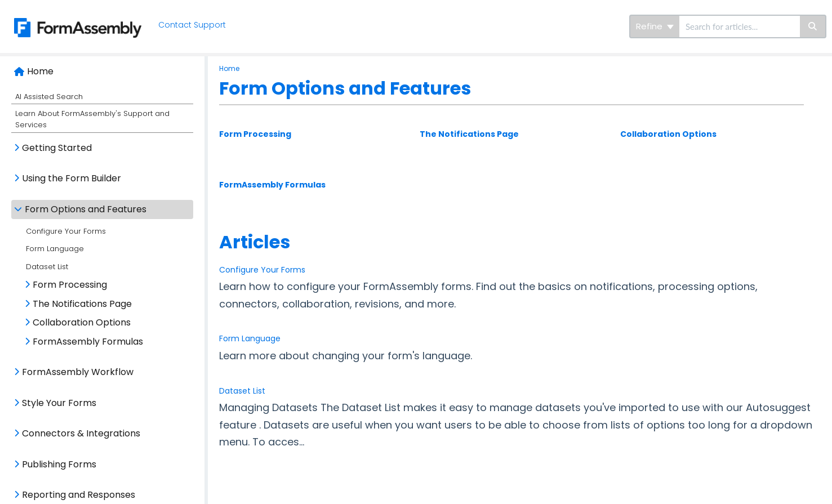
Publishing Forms (59, 464)
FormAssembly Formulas (88, 342)
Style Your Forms (59, 403)
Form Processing (70, 285)
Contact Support (192, 25)
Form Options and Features (86, 209)
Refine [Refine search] (655, 26)
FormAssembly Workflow (78, 372)
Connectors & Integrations (81, 433)
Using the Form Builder (72, 178)
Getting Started (57, 148)
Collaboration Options (82, 322)
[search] (740, 26)
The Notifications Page (82, 304)
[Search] (813, 26)
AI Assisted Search (49, 97)
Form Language (55, 249)
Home (40, 71)
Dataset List (47, 267)
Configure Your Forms (66, 231)
